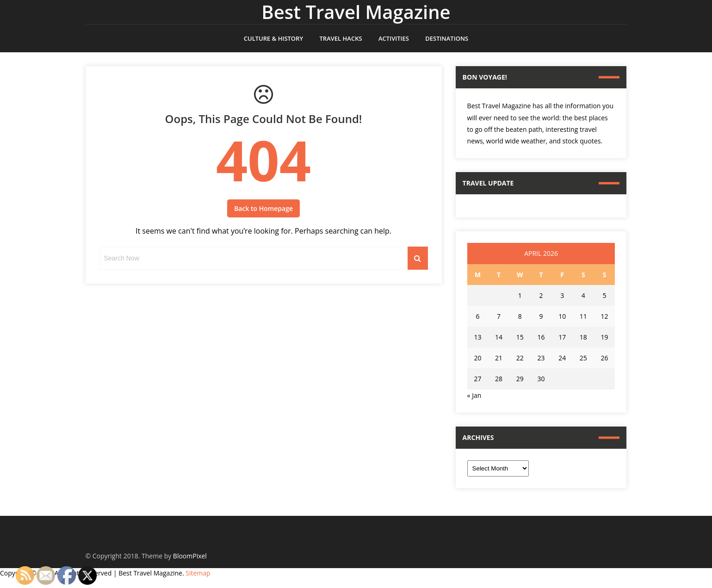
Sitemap (198, 573)
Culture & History (273, 38)
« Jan (474, 395)
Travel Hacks (341, 38)
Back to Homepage (263, 208)
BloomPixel (190, 556)
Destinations (447, 38)
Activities (394, 38)
